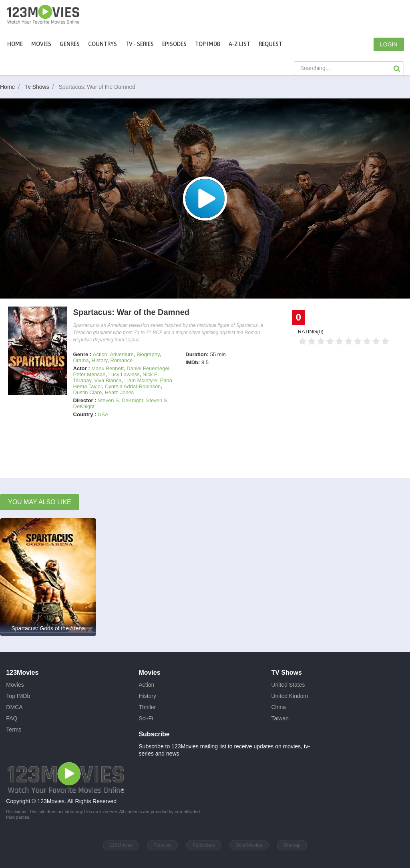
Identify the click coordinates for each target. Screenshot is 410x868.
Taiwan (280, 718)
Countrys (102, 44)
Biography (148, 354)
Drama (81, 360)
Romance (122, 360)
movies (41, 44)
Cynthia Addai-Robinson (133, 386)
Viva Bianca (108, 380)
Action (100, 354)
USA (103, 414)
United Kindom (289, 696)
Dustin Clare (88, 392)
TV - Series (140, 44)
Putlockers (204, 845)
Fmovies (162, 845)
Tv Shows (41, 87)
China (278, 707)
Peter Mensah (89, 374)
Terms (14, 730)
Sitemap (292, 845)
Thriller (147, 707)
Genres (70, 44)
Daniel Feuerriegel (148, 368)
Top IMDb (208, 44)
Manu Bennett (108, 368)
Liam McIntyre (141, 380)
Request (270, 44)
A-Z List (239, 44)
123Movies (121, 845)
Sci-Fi (146, 718)
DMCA (14, 707)
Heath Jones (119, 392)
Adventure (122, 354)
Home (15, 44)
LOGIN (389, 44)
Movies (15, 685)
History (99, 360)
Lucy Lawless (124, 374)
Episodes (174, 44)
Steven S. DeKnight (120, 400)
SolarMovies (249, 845)
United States (288, 685)
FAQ (12, 718)
